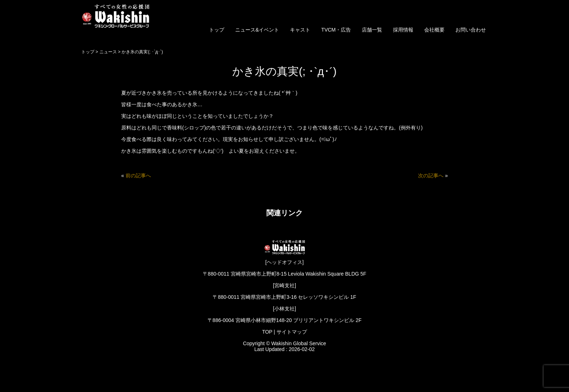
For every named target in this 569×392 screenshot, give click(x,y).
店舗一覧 (372, 30)
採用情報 (403, 30)
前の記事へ (138, 176)
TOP (267, 332)
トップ (217, 30)
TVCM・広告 (336, 30)
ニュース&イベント (257, 30)
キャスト (300, 30)
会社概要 (434, 30)
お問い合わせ (471, 30)
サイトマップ (292, 332)
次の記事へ (431, 176)
